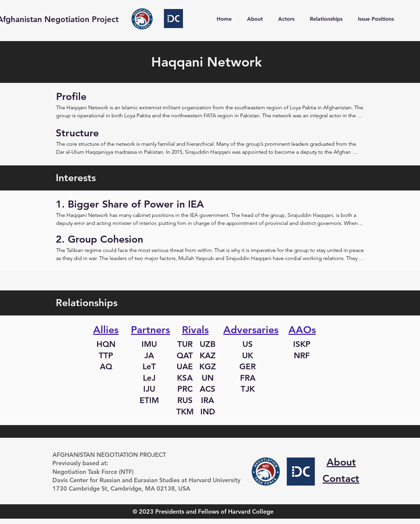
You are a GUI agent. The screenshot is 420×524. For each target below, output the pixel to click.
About (341, 462)
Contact (341, 479)
